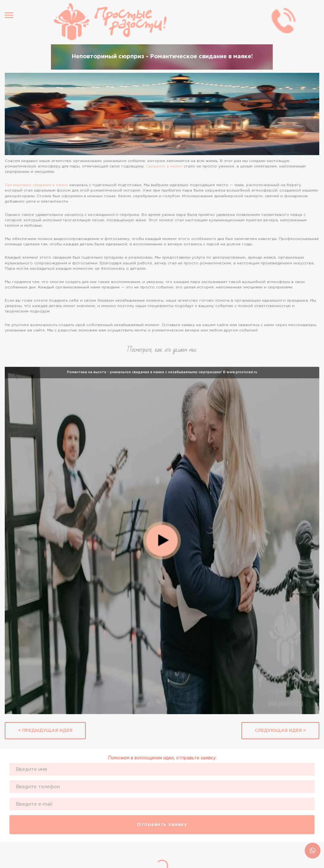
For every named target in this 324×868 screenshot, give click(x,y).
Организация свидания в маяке (36, 185)
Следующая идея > (280, 731)
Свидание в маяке (164, 166)
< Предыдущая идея (45, 731)
